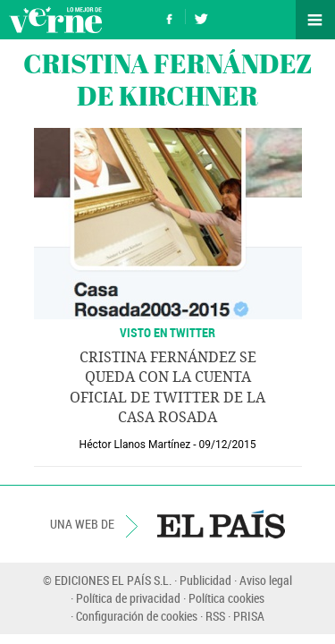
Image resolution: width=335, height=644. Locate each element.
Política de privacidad (128, 598)
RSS (215, 616)
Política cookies (226, 598)
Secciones (315, 20)
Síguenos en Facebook (170, 17)
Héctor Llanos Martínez (135, 445)
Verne (55, 20)
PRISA (249, 616)
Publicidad (205, 580)
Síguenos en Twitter (201, 17)
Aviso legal (266, 580)
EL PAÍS (221, 524)
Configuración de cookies (137, 616)
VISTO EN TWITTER (167, 332)
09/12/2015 (228, 445)
